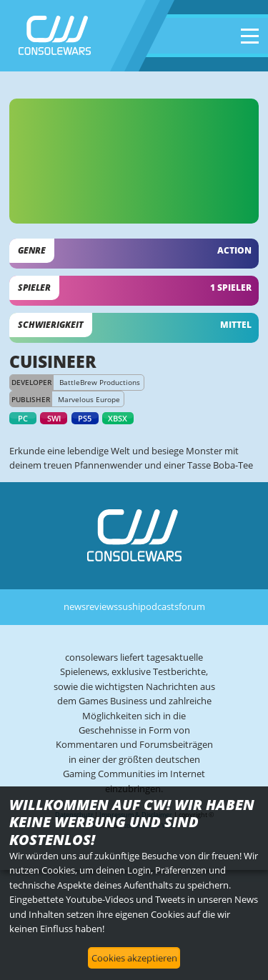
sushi (129, 606)
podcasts (159, 606)
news (75, 606)
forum (192, 606)
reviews (102, 606)
